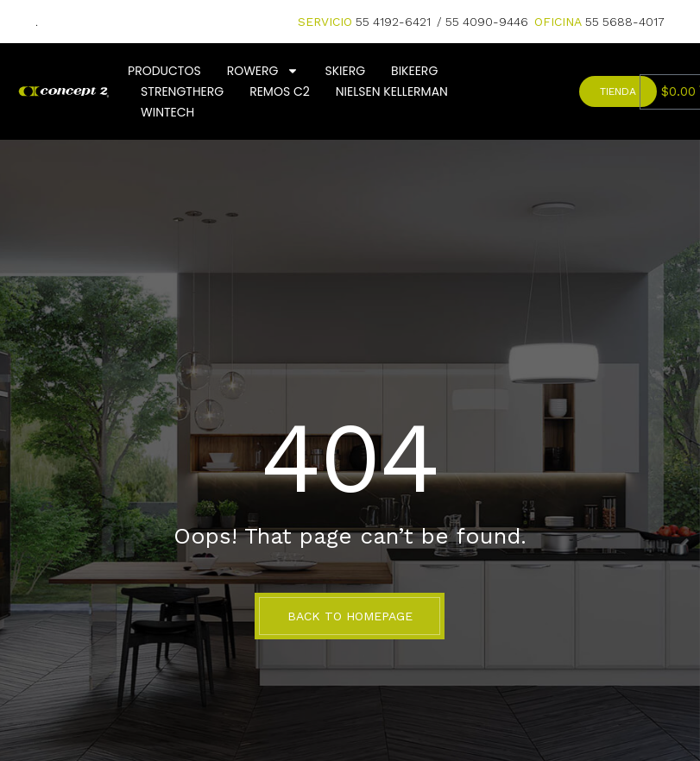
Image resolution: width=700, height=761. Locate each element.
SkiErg (345, 71)
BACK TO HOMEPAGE (350, 616)
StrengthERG (182, 91)
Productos (164, 71)
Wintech (167, 112)
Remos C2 (280, 91)
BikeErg (414, 71)
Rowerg (263, 71)
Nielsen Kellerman (392, 91)
